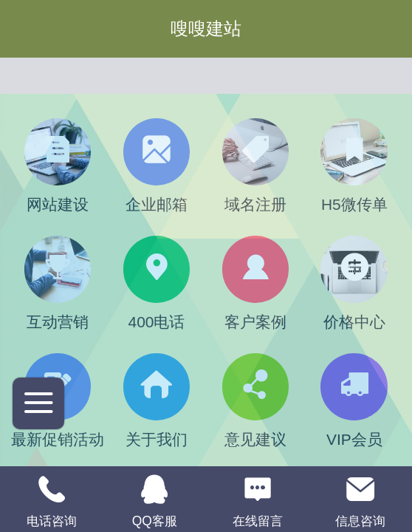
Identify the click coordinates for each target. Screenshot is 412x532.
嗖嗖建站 (206, 28)
